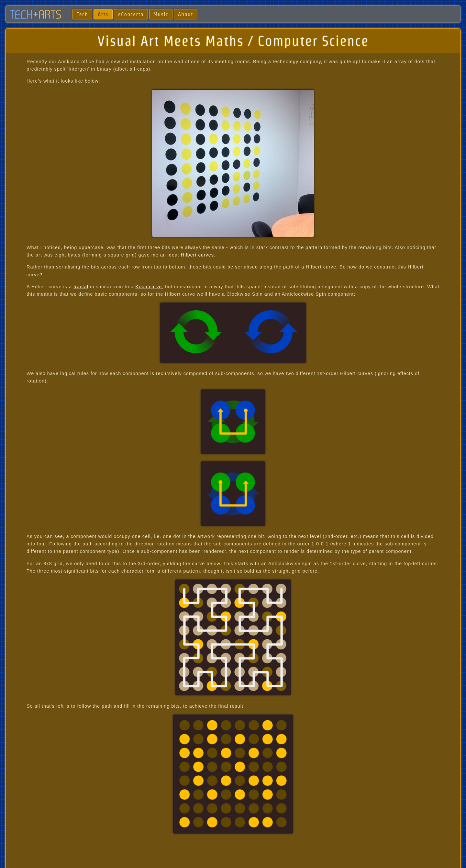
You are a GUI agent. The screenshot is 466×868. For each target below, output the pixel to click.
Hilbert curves (197, 255)
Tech (82, 14)
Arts (103, 14)
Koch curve (149, 287)
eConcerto (131, 14)
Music (161, 14)
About (186, 14)
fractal (81, 287)
